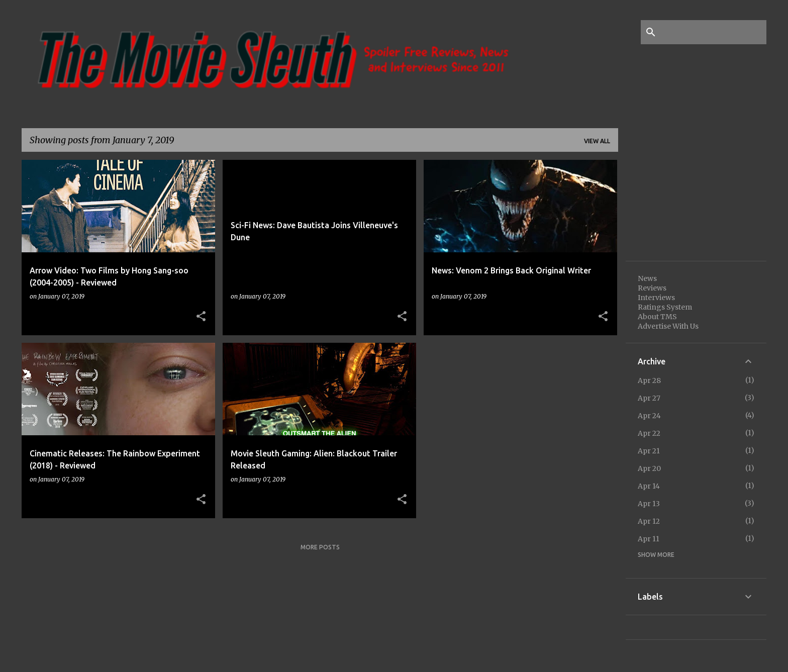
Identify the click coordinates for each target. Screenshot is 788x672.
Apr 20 (649, 468)
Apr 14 (649, 486)
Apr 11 (649, 539)
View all (597, 141)
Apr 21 (649, 451)
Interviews (656, 298)
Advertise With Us (668, 326)
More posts (320, 547)
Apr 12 (649, 521)
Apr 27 (649, 398)
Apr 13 (649, 504)
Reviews (652, 288)
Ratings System (665, 307)
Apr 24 (649, 416)
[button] (201, 317)
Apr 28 (649, 380)
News (647, 278)
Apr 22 (649, 433)
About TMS (657, 317)
